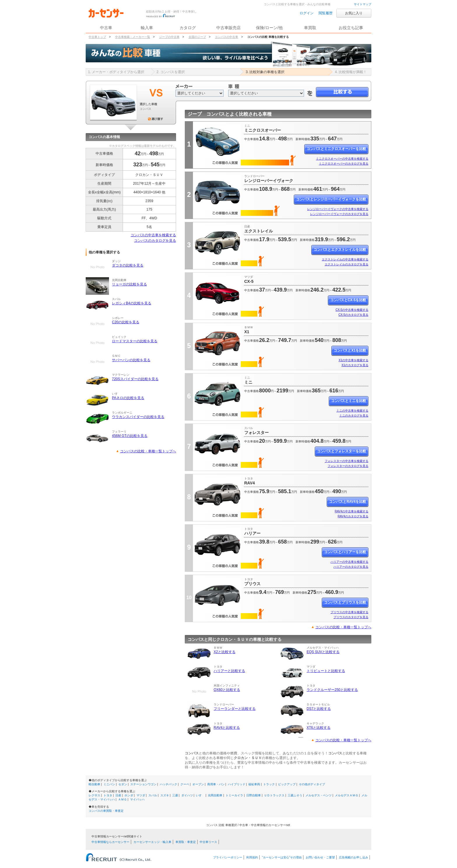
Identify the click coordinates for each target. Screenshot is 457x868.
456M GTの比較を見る (130, 436)
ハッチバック (168, 784)
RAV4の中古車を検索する (352, 511)
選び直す (156, 119)
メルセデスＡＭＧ (347, 795)
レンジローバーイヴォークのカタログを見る (339, 214)
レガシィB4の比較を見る (132, 303)
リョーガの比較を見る (129, 284)
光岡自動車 (215, 795)
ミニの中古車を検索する (352, 411)
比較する (342, 92)
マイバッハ (137, 799)
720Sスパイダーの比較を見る (135, 379)
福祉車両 (254, 784)
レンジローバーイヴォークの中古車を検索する (338, 209)
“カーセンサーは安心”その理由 (282, 857)
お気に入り (354, 13)
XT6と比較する (319, 728)
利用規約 (252, 857)
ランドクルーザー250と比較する (332, 690)
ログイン (307, 13)
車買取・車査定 (186, 842)
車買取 (310, 28)
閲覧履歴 (326, 13)
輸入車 (147, 28)
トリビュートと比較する (326, 671)
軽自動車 (94, 784)
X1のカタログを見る (355, 365)
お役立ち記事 (351, 28)
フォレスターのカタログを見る (348, 466)
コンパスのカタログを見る (155, 241)
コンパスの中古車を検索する (153, 235)
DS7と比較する (319, 709)
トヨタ (108, 795)
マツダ (141, 795)
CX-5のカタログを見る (353, 315)
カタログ (188, 28)
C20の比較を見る (126, 322)
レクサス (94, 795)
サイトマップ (363, 4)
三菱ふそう (295, 795)
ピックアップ (287, 784)
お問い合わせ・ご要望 (320, 857)
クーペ (185, 784)
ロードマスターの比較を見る (135, 341)
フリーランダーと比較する (235, 709)
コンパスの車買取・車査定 (106, 811)
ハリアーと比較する (229, 671)
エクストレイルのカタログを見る (347, 264)
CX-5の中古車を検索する (352, 310)
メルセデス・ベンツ (319, 795)
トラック (269, 784)
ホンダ (129, 795)
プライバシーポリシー (228, 857)
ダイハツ (187, 795)
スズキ (165, 795)
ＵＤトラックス (274, 795)
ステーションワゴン (143, 784)
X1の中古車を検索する (354, 360)
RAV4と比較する (227, 728)
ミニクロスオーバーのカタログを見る (344, 164)
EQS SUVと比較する (323, 652)
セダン (123, 784)
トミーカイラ (234, 795)
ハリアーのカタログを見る (351, 567)
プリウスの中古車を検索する (349, 612)
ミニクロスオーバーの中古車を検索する (342, 159)
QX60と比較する (227, 690)
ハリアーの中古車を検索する (349, 562)
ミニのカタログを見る (354, 416)
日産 (118, 795)
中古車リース (208, 842)
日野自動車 (254, 795)
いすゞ (200, 795)
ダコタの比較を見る (128, 265)
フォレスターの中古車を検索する (347, 461)
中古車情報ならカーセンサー (110, 842)
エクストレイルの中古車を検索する (345, 259)
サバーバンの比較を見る (131, 360)
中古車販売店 (228, 28)
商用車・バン (216, 784)
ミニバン (109, 784)
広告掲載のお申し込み (354, 857)
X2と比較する (225, 652)
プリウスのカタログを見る (351, 617)
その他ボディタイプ (312, 784)
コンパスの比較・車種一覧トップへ (148, 451)
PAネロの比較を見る (128, 398)
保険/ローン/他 (269, 28)
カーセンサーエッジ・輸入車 (152, 842)
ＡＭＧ (122, 799)
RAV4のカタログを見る (353, 516)
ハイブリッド (237, 784)
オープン (198, 784)
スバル (153, 795)
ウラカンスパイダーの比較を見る (138, 417)
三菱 (175, 795)
